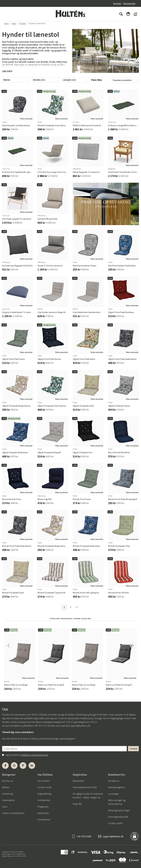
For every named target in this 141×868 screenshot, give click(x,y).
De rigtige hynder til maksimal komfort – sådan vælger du (88, 796)
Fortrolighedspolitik (118, 817)
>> (77, 607)
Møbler (6, 787)
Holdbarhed (44, 800)
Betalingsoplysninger (119, 810)
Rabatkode (43, 813)
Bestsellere (79, 781)
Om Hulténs (44, 781)
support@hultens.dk (80, 726)
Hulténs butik (44, 787)
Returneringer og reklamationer (117, 802)
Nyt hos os (8, 781)
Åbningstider (129, 3)
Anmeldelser (44, 820)
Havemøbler (8, 800)
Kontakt (117, 3)
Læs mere (7, 71)
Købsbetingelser (116, 787)
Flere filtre (97, 80)
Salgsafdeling (44, 794)
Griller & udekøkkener (13, 813)
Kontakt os (114, 781)
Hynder (23, 23)
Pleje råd (77, 804)
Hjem (6, 23)
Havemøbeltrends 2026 (85, 787)
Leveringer (113, 794)
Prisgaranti (43, 807)
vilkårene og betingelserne (34, 755)
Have (14, 23)
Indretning (7, 794)
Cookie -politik (115, 823)
